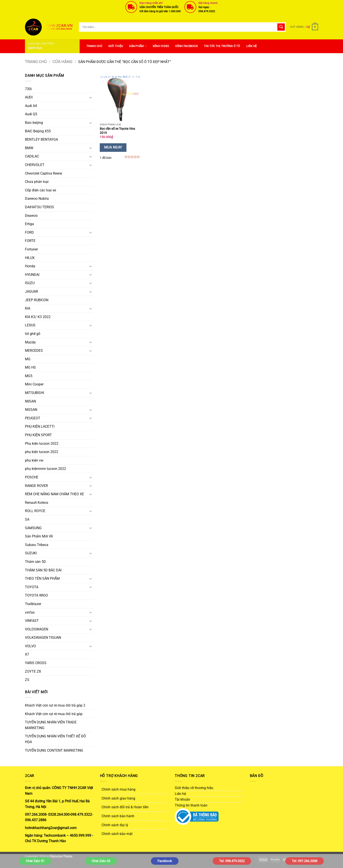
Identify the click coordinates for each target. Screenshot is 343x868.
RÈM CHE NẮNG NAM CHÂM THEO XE (54, 494)
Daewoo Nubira (37, 199)
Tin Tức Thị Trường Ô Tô (222, 46)
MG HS (30, 367)
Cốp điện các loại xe (40, 190)
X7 (27, 654)
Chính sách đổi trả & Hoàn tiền (125, 807)
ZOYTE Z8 (33, 671)
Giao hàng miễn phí (151, 3)
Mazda (30, 342)
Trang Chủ (94, 46)
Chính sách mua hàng (118, 789)
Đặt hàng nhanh (208, 3)
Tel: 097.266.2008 (304, 861)
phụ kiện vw (34, 460)
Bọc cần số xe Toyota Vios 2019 (117, 131)
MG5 (29, 376)
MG (28, 359)
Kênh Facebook (186, 46)
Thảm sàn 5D (35, 562)
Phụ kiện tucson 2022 (42, 444)
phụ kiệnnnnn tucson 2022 (45, 469)
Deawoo (31, 216)
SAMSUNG (33, 528)
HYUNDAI (32, 275)
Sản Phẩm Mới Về (39, 536)
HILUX (30, 258)
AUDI (29, 97)
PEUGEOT (33, 418)
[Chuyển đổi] (91, 97)
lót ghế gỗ (33, 334)
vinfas (30, 612)
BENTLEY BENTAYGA (41, 139)
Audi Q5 (31, 114)
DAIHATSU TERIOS (39, 207)
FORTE (30, 241)
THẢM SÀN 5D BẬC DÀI (43, 570)
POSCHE (32, 477)
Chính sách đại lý (115, 825)
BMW (29, 148)
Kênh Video (161, 46)
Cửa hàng (62, 62)
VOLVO (30, 646)
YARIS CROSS (36, 663)
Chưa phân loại (37, 182)
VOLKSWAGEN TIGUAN (43, 638)
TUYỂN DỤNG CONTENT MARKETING (54, 750)
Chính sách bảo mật (117, 834)
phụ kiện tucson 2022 (42, 452)
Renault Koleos (37, 503)
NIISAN (30, 401)
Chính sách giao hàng (118, 798)
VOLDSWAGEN (37, 629)
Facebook (165, 861)
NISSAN (31, 410)
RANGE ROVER (36, 486)
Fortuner (31, 249)
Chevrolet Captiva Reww (44, 173)
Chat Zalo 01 (35, 861)
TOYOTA (32, 587)
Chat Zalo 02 (101, 861)
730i (28, 89)
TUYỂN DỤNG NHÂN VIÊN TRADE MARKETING (51, 725)
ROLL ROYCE (35, 511)
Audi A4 (31, 106)
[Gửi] (281, 27)
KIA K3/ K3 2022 (38, 317)
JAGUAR (31, 291)
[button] (304, 27)
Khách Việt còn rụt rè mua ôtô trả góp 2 (55, 705)
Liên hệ (252, 46)
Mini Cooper (34, 384)
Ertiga (29, 224)
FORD (29, 232)
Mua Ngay (113, 147)
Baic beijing (34, 123)
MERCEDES (34, 351)
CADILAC (32, 156)
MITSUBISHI (34, 393)
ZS (27, 680)
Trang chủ (36, 62)
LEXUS (30, 325)
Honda (30, 266)
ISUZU (30, 283)
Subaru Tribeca (37, 545)
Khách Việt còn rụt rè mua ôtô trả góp (54, 714)
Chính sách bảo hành (118, 816)
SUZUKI (31, 553)
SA (27, 519)
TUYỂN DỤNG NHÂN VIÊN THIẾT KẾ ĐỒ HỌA (55, 739)
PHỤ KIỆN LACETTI (40, 426)
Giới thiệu (116, 46)
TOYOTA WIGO (36, 595)
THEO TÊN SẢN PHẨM (42, 578)
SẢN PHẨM (138, 46)
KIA (28, 308)
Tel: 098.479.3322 (232, 861)
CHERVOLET (35, 165)
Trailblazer (33, 604)
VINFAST (32, 621)
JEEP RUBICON (37, 300)
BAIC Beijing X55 (38, 131)
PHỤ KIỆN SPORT (38, 435)
